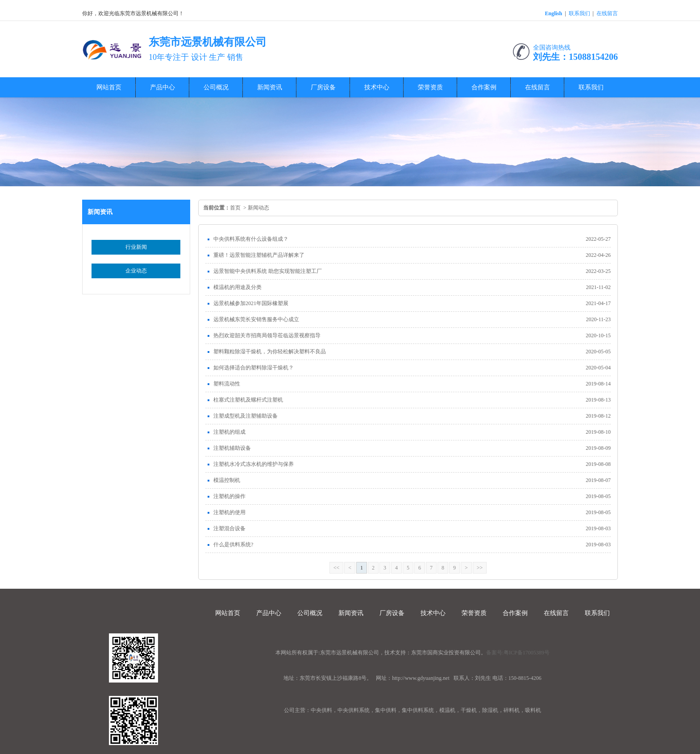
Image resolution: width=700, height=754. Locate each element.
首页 (235, 208)
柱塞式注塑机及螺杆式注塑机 (248, 400)
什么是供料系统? (233, 545)
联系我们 (579, 13)
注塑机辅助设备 (232, 448)
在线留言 (607, 13)
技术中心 (377, 87)
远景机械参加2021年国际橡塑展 (251, 303)
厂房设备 (323, 87)
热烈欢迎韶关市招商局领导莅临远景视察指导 (267, 335)
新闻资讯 (270, 87)
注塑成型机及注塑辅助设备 (246, 416)
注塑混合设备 (229, 528)
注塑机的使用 (229, 512)
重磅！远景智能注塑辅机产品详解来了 (259, 255)
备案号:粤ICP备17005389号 (518, 653)
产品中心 (162, 87)
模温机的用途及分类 (237, 287)
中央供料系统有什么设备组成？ (251, 239)
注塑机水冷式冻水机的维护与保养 (254, 464)
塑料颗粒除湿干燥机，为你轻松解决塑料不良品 (270, 352)
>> (480, 568)
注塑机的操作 (229, 496)
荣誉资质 (430, 87)
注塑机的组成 (229, 432)
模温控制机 (227, 480)
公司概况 (216, 87)
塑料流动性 (227, 384)
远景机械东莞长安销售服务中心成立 (256, 319)
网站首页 (109, 87)
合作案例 (484, 87)
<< (337, 568)
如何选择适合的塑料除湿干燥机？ (254, 368)
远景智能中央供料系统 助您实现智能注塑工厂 (268, 271)
